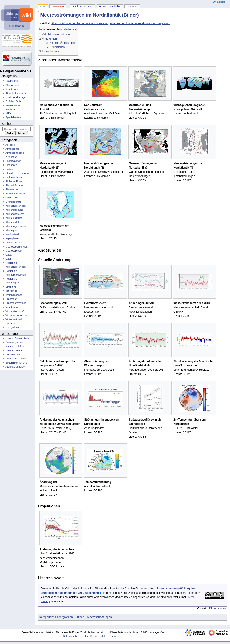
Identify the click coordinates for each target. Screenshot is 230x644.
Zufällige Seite (14, 101)
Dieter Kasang (218, 609)
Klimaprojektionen (16, 226)
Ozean (80, 617)
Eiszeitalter (12, 189)
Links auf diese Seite (17, 338)
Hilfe (8, 113)
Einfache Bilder (14, 181)
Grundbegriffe (13, 202)
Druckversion (13, 355)
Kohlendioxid (13, 234)
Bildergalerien (64, 617)
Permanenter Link (15, 359)
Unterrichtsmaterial (16, 303)
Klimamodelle (13, 222)
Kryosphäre (12, 238)
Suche (6, 124)
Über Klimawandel (94, 636)
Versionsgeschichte (110, 6)
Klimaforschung (14, 210)
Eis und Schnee (14, 185)
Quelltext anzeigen (83, 6)
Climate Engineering (17, 173)
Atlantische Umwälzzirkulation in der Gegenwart (140, 23)
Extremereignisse (15, 193)
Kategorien (46, 617)
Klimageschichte (15, 214)
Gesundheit (12, 197)
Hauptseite (12, 81)
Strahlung (11, 287)
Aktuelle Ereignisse (16, 93)
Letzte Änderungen (16, 97)
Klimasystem (13, 230)
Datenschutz (70, 636)
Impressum (118, 636)
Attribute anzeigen (16, 367)
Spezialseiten (13, 117)
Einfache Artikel (14, 177)
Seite (43, 6)
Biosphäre (11, 165)
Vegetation (11, 307)
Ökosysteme (13, 327)
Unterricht (11, 299)
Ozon (8, 259)
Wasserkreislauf (14, 311)
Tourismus (11, 291)
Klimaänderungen (15, 206)
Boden (9, 169)
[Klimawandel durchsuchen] (17, 129)
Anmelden (219, 2)
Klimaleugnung (14, 218)
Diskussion (58, 6)
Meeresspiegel (14, 251)
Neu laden (132, 6)
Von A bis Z (12, 89)
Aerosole (10, 145)
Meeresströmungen (100, 617)
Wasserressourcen (16, 315)
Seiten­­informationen (17, 363)
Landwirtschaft (14, 242)
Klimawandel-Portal (17, 85)
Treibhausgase (14, 295)
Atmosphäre (12, 149)
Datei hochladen (15, 350)
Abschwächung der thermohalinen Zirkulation (80, 23)
